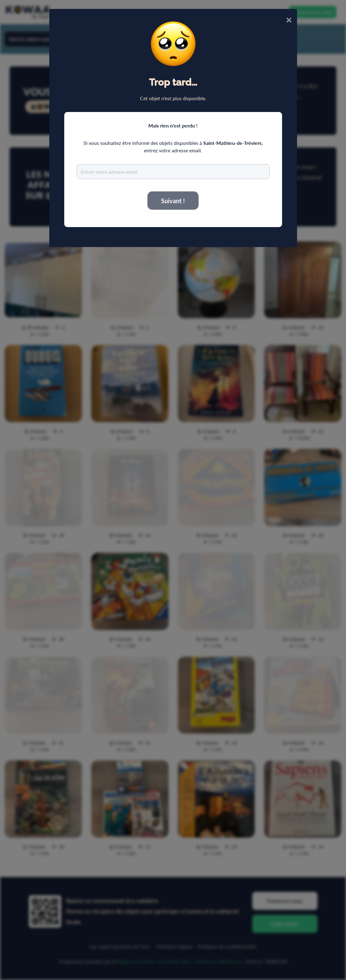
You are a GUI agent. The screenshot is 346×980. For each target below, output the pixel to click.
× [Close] (289, 19)
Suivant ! (173, 201)
